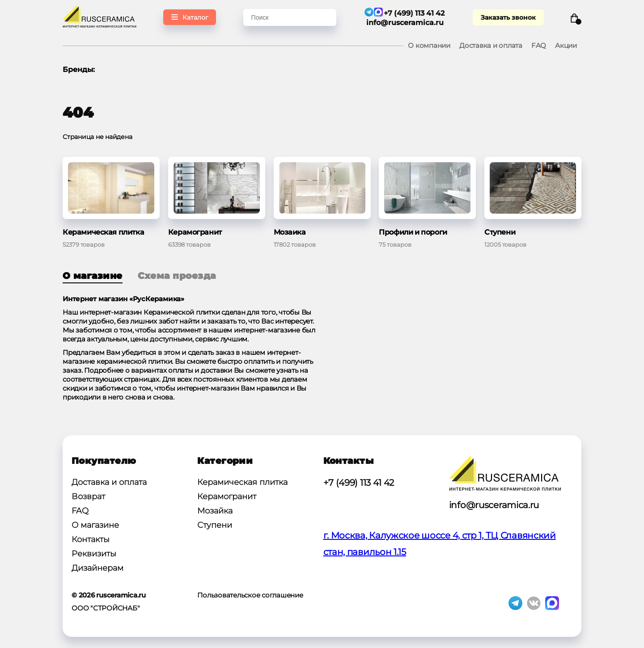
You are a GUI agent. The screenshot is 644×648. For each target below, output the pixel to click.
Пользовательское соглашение (250, 595)
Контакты (91, 539)
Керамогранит (227, 497)
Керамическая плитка (242, 482)
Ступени (215, 525)
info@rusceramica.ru (405, 23)
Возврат (88, 497)
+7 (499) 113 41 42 (359, 483)
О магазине (93, 276)
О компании (429, 45)
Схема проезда (177, 276)
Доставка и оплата (491, 45)
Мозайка (215, 511)
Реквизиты (94, 554)
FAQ (539, 45)
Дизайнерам (97, 568)
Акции (566, 45)
